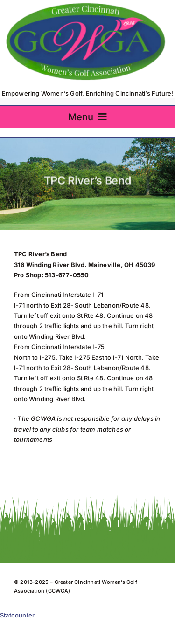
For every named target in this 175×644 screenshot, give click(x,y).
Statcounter (17, 615)
